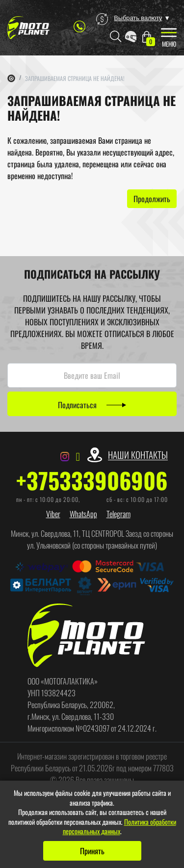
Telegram (118, 514)
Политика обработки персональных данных (119, 827)
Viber (53, 514)
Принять (92, 851)
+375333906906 (92, 480)
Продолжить (152, 199)
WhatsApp (83, 514)
